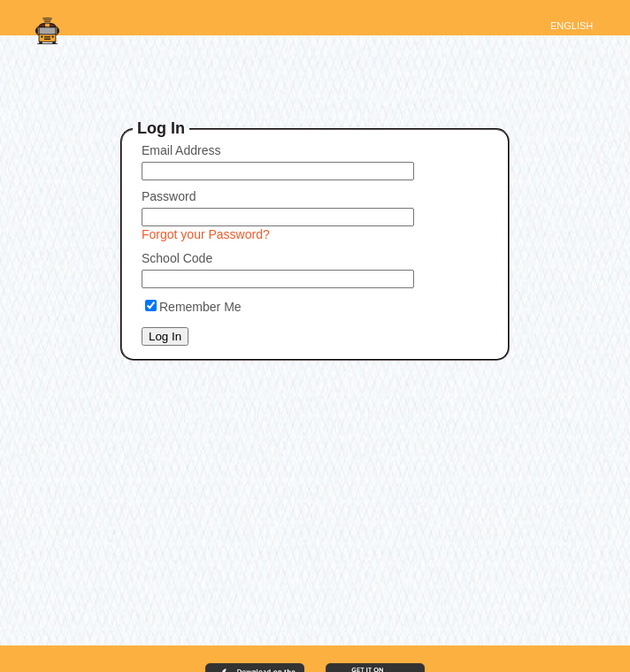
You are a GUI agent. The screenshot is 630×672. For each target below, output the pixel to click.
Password (169, 196)
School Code (177, 258)
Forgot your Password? (206, 234)
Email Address (181, 150)
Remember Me (200, 307)
